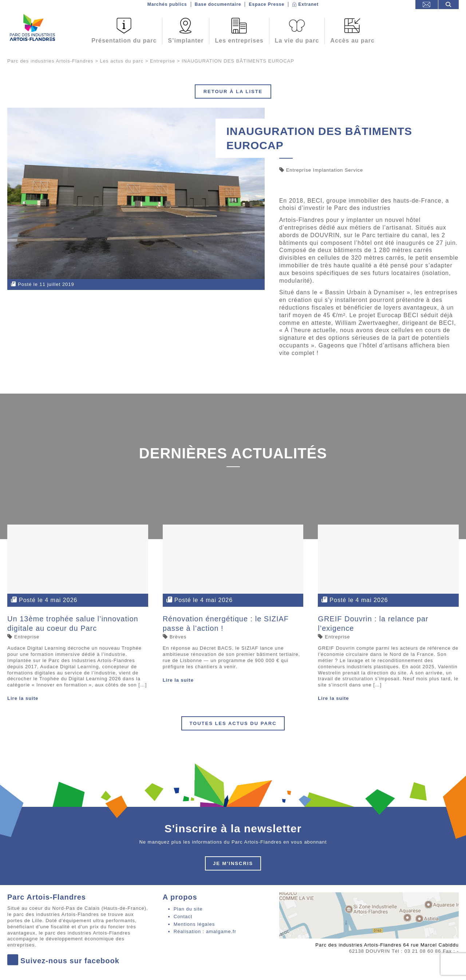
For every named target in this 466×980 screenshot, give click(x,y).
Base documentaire (218, 4)
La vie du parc (297, 41)
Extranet (308, 4)
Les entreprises (239, 41)
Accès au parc (352, 41)
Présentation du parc (124, 41)
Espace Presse (266, 4)
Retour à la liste (233, 91)
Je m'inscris (233, 863)
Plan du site (188, 909)
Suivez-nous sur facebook (63, 961)
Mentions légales (194, 924)
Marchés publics (167, 4)
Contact (183, 917)
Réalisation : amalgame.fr (205, 931)
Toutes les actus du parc (233, 723)
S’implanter (186, 41)
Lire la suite (23, 698)
